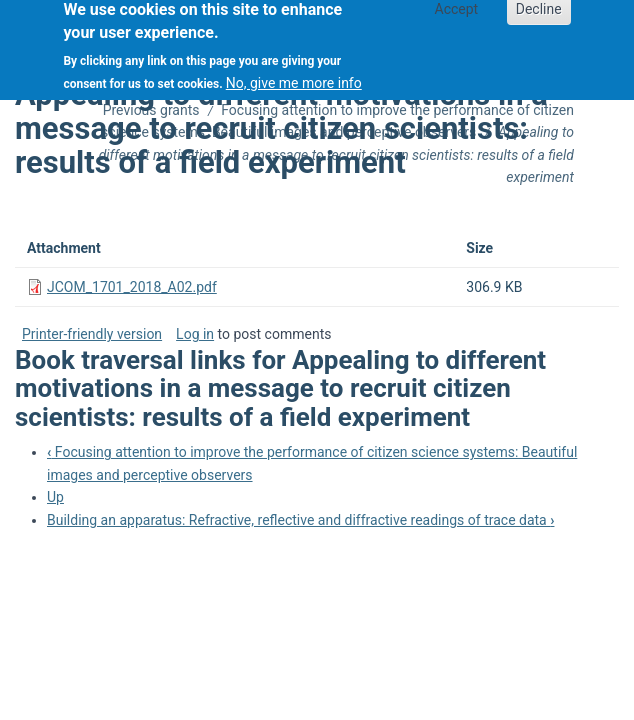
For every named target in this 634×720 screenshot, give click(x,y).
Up (55, 497)
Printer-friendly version (92, 334)
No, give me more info (294, 77)
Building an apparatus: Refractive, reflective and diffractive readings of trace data (300, 520)
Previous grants (151, 110)
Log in (195, 334)
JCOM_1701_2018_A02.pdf (132, 287)
